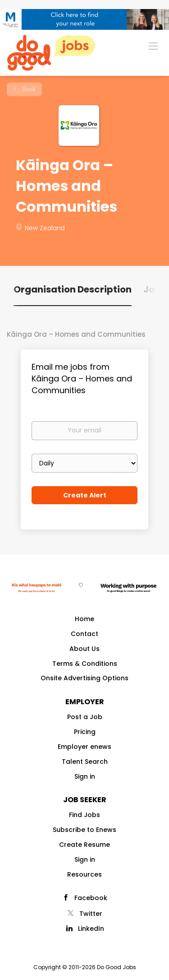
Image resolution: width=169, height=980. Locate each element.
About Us (84, 649)
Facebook (91, 898)
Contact (84, 634)
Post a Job (85, 717)
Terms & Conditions (85, 664)
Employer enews (84, 747)
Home (84, 619)
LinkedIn (91, 929)
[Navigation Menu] (153, 46)
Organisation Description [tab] (73, 289)
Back (28, 89)
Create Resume (84, 845)
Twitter (91, 914)
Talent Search (85, 762)
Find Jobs (84, 815)
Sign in (85, 776)
